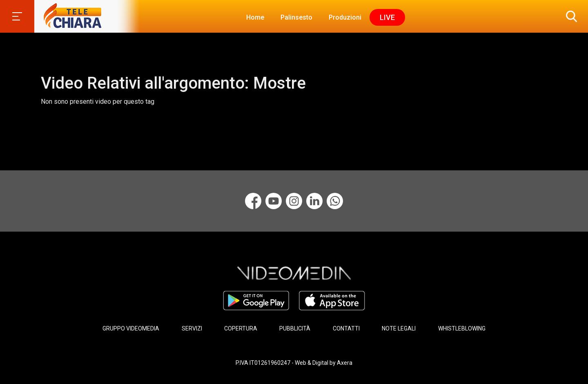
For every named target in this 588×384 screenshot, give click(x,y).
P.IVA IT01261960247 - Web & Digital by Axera (294, 363)
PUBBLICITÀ (295, 328)
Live (387, 17)
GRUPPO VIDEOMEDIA (131, 328)
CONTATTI (346, 328)
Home (255, 17)
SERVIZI (192, 328)
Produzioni (345, 17)
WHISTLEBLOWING (462, 328)
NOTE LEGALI (399, 328)
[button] (570, 16)
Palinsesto (296, 17)
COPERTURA (241, 328)
